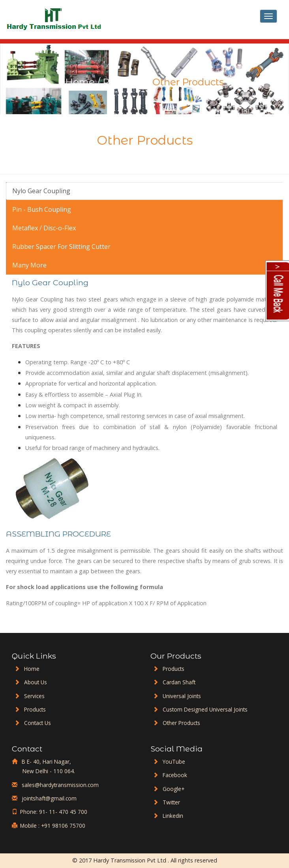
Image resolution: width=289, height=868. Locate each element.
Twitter (171, 802)
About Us (36, 682)
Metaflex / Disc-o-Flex (44, 228)
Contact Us (38, 723)
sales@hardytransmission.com (59, 785)
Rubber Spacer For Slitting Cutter (61, 247)
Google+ (174, 789)
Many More (29, 265)
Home (80, 82)
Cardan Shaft (179, 682)
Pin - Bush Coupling (42, 209)
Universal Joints (182, 696)
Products (124, 82)
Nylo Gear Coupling (41, 191)
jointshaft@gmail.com (48, 798)
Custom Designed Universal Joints (205, 709)
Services (34, 696)
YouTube (174, 762)
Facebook (175, 775)
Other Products (181, 723)
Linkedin (173, 816)
